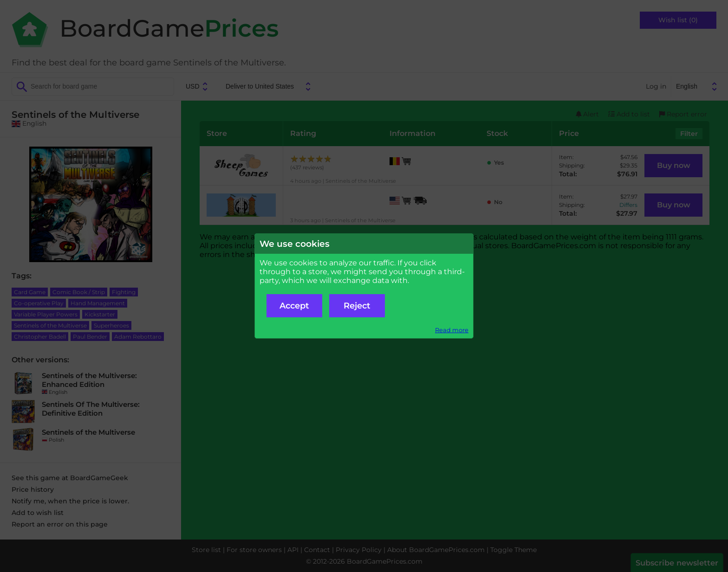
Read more (452, 330)
